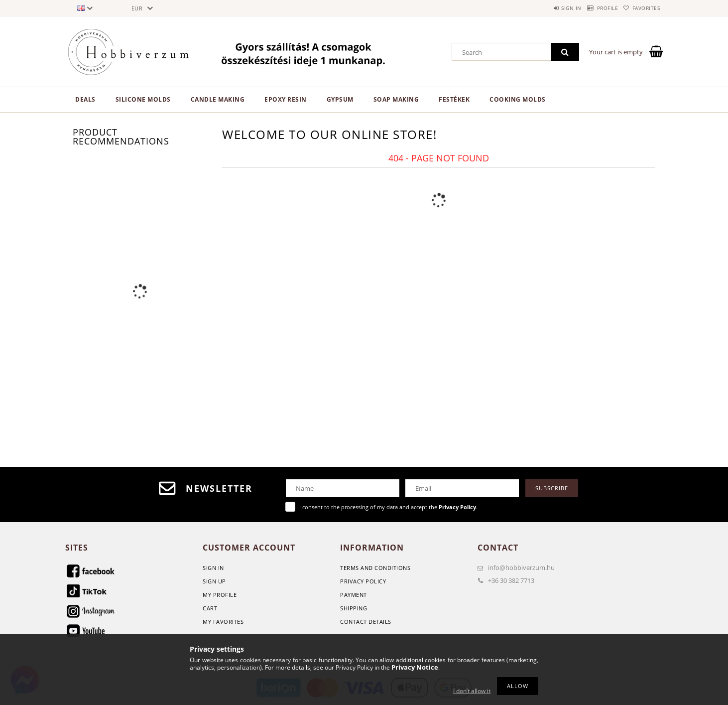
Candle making (218, 99)
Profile (594, 8)
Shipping (354, 608)
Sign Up (214, 581)
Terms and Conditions (375, 568)
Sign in (548, 8)
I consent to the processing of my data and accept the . (388, 507)
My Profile (220, 595)
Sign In (213, 568)
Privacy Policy (363, 581)
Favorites (642, 8)
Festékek (454, 99)
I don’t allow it (472, 691)
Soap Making (396, 99)
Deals (85, 99)
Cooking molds (518, 99)
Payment (354, 595)
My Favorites (223, 622)
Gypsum (340, 99)
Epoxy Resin (286, 99)
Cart (210, 608)
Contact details (366, 622)
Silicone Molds (143, 99)
